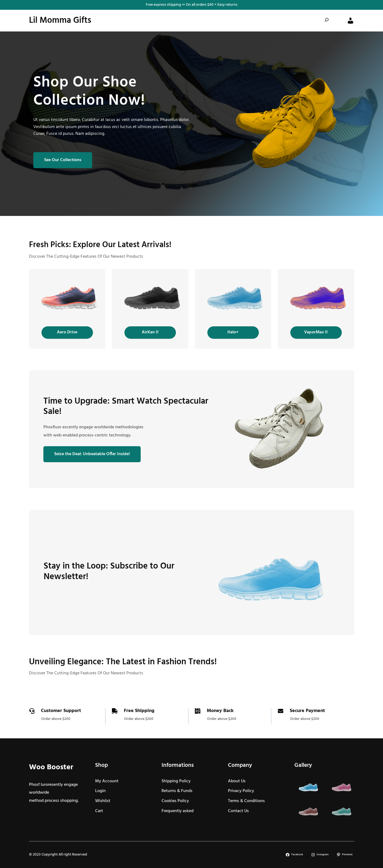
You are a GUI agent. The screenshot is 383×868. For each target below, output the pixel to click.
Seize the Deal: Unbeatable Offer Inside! (92, 454)
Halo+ (233, 332)
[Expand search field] (327, 21)
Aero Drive (67, 332)
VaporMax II (316, 332)
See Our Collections (63, 160)
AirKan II (150, 332)
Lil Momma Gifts (60, 20)
